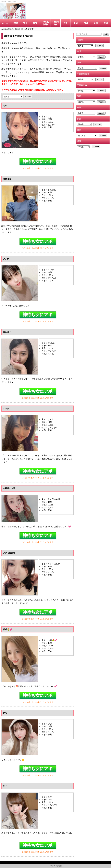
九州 (96, 23)
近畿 (65, 23)
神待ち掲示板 (56, 866)
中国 (76, 23)
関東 (35, 23)
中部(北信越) (45, 23)
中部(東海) (55, 23)
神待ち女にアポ (38, 161)
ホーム (5, 23)
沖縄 (106, 23)
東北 (25, 23)
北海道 (15, 23)
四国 (86, 23)
